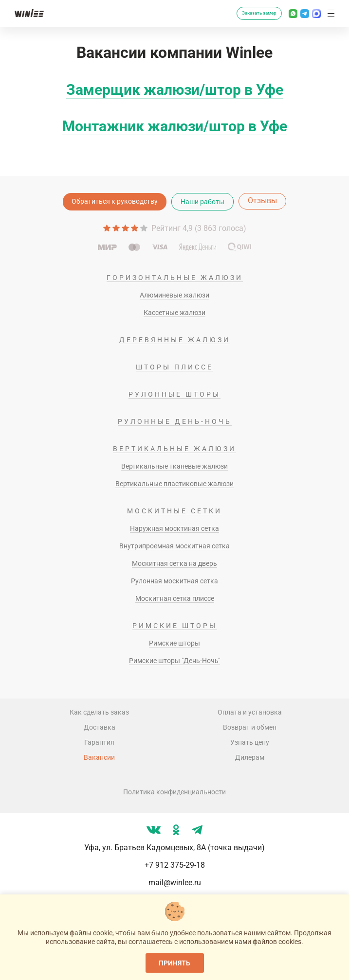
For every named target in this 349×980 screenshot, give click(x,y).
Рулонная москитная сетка (174, 581)
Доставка (100, 727)
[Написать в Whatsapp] (293, 14)
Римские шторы (175, 626)
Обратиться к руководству (115, 201)
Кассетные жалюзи (174, 313)
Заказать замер (259, 13)
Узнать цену (250, 742)
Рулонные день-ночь (175, 421)
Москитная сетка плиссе (175, 598)
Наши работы (202, 202)
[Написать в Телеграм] (305, 14)
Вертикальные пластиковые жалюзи (174, 484)
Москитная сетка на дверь (174, 563)
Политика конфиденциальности (174, 792)
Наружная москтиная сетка (174, 528)
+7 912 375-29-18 (175, 865)
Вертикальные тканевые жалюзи (174, 466)
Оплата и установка (250, 712)
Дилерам (250, 757)
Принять (174, 963)
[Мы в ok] (176, 830)
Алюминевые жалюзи (174, 295)
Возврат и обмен (250, 727)
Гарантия (99, 742)
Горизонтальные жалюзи (175, 278)
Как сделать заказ (99, 712)
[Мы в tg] (197, 830)
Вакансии (99, 757)
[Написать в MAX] (316, 14)
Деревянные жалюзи (175, 340)
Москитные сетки (174, 511)
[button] (331, 14)
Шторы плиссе (174, 367)
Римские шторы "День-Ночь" (174, 661)
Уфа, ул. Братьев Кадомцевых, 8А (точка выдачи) (174, 848)
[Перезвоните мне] (225, 14)
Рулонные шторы (174, 394)
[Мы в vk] (154, 830)
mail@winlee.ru (175, 883)
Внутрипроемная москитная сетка (174, 546)
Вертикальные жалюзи (174, 449)
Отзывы (262, 201)
